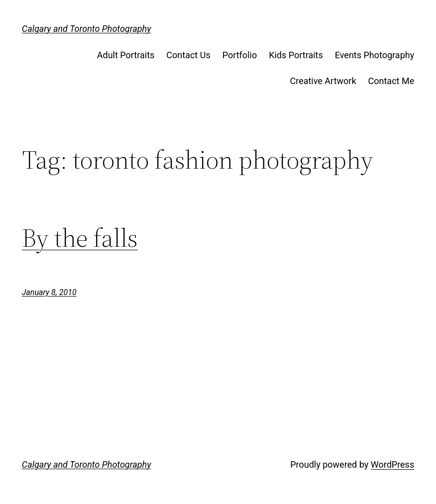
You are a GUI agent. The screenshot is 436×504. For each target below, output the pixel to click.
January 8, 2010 (49, 292)
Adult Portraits (126, 55)
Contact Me (391, 81)
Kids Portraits (296, 55)
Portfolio (240, 55)
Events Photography (375, 55)
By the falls (80, 238)
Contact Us (188, 55)
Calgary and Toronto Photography (87, 29)
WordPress (392, 464)
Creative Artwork (323, 81)
